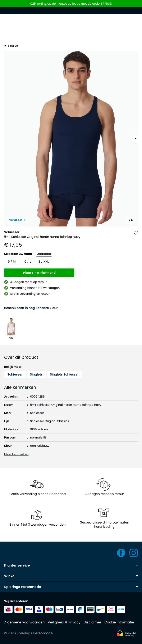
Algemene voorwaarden (24, 622)
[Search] (71, 33)
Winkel (71, 576)
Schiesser (12, 232)
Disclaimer (92, 622)
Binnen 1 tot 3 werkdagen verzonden (38, 525)
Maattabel (44, 254)
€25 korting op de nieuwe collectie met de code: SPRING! (71, 4)
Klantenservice (71, 565)
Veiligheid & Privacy (64, 622)
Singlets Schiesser (64, 375)
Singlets (36, 375)
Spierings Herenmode (71, 587)
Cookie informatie (119, 622)
